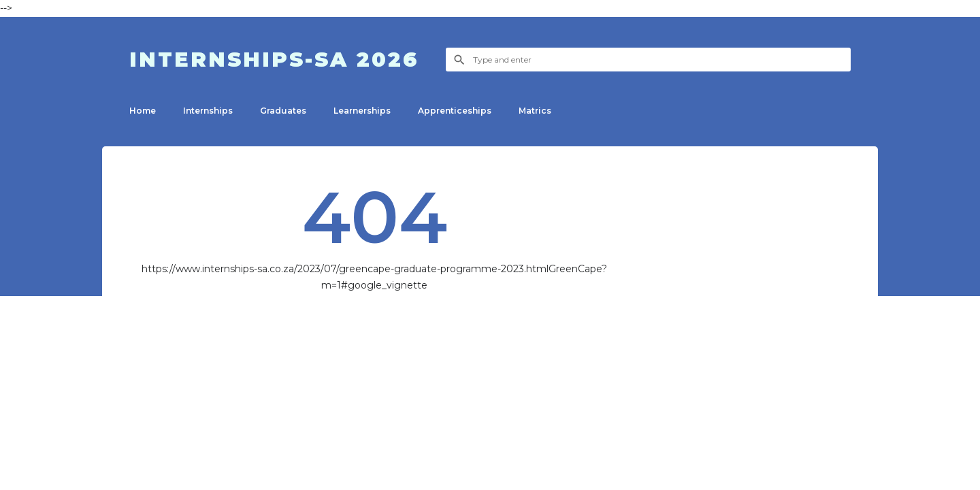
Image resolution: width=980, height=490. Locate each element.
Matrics (535, 111)
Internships (208, 111)
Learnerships (362, 111)
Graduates (283, 111)
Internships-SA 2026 (274, 60)
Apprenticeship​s (455, 111)
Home (143, 111)
